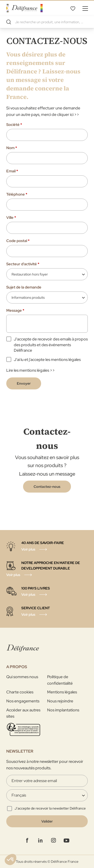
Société (14, 125)
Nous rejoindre (60, 701)
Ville (11, 218)
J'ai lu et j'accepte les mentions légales (47, 360)
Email (12, 171)
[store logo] (24, 8)
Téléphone (17, 194)
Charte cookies (20, 692)
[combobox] (47, 22)
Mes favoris (73, 8)
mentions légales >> (37, 370)
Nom (12, 148)
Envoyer (24, 383)
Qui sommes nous (22, 677)
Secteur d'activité (23, 264)
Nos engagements (23, 701)
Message (15, 310)
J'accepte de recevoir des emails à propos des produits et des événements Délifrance (51, 345)
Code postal (18, 241)
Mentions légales (62, 692)
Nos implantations (63, 710)
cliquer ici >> (68, 115)
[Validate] (47, 821)
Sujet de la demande (24, 287)
